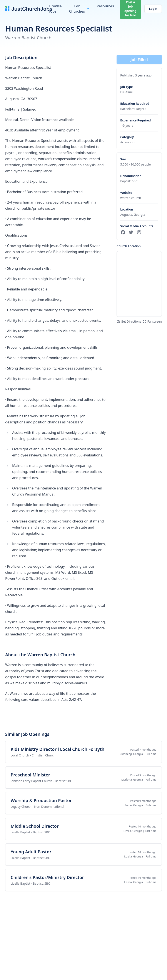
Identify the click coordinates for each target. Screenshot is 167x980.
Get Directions (129, 321)
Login (153, 9)
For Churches (77, 9)
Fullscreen (152, 321)
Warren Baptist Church (28, 38)
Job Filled (139, 60)
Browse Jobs (55, 9)
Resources (105, 6)
